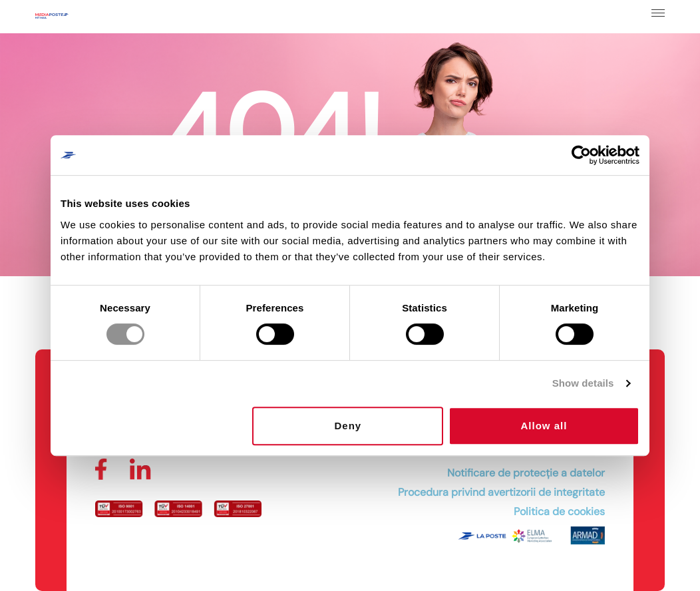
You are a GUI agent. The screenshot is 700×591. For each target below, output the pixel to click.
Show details (583, 383)
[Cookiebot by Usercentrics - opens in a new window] (581, 155)
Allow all (544, 426)
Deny (348, 426)
